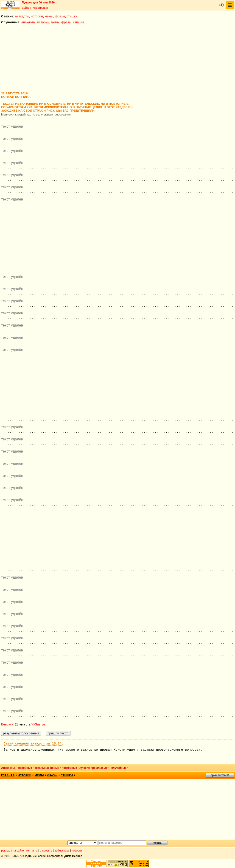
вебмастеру (62, 851)
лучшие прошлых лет (94, 768)
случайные (119, 768)
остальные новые (47, 768)
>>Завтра (38, 724)
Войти (26, 8)
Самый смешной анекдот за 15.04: (34, 744)
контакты (32, 851)
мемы (49, 16)
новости (77, 851)
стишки (72, 16)
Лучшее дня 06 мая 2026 (38, 3)
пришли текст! (220, 775)
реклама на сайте (13, 851)
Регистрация (40, 8)
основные (25, 768)
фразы (60, 16)
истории (37, 16)
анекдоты (22, 16)
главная (8, 775)
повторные (69, 768)
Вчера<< (8, 724)
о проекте (46, 851)
